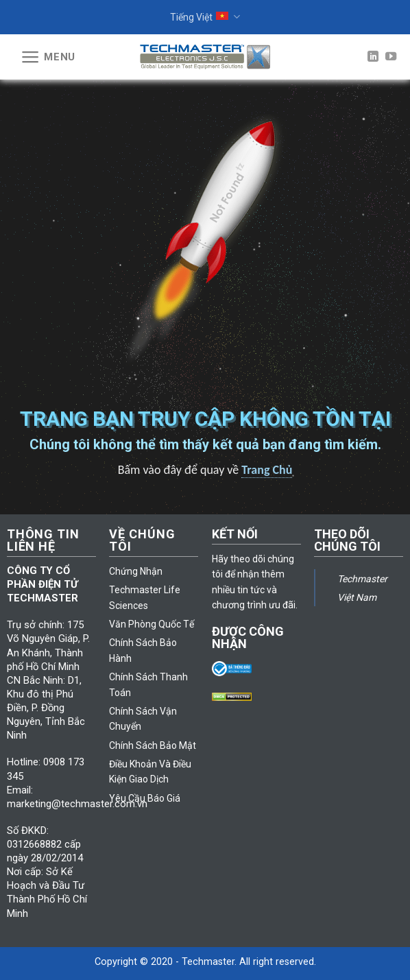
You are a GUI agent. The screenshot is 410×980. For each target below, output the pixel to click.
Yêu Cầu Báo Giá (145, 798)
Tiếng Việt (205, 17)
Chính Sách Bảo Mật (153, 745)
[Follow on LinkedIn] (373, 57)
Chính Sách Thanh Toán (148, 684)
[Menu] (48, 57)
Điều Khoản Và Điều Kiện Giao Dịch (150, 772)
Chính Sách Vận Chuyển (143, 719)
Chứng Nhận (136, 571)
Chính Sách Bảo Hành (143, 650)
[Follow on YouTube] (391, 57)
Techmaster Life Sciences (145, 597)
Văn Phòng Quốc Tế (152, 624)
